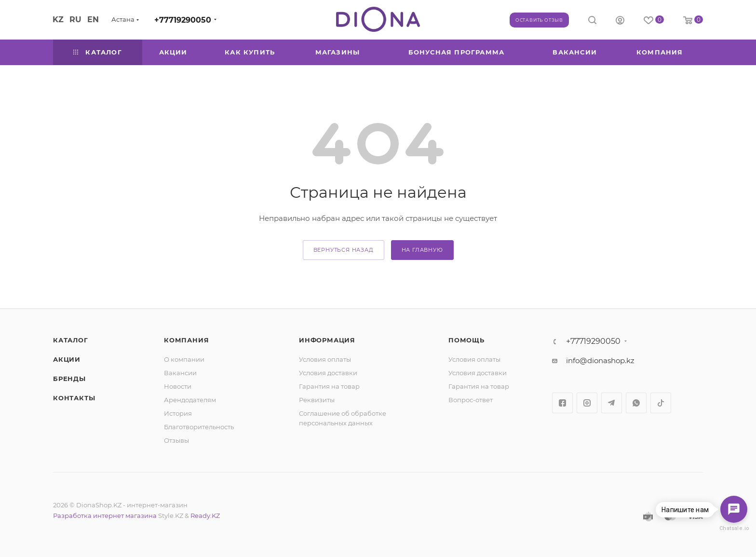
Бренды (69, 379)
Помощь (466, 340)
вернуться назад (344, 250)
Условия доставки (328, 373)
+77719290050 (183, 20)
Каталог (71, 340)
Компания (186, 340)
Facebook (562, 403)
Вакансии (180, 373)
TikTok (661, 403)
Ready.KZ (205, 516)
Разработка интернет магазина (105, 516)
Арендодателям (190, 400)
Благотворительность (199, 427)
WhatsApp (636, 403)
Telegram (612, 403)
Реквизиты (317, 400)
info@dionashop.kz (600, 360)
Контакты (74, 398)
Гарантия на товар (329, 386)
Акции (67, 359)
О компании (184, 359)
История (178, 413)
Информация (327, 340)
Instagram (587, 403)
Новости (178, 386)
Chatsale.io (734, 528)
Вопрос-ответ (471, 400)
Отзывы (176, 440)
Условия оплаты (325, 359)
